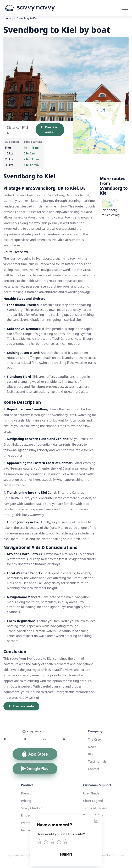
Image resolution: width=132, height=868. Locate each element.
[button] (125, 8)
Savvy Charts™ (32, 808)
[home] (30, 8)
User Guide (91, 793)
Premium (28, 793)
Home (8, 18)
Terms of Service (95, 808)
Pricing (26, 801)
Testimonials (97, 761)
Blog (91, 754)
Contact (94, 769)
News (92, 747)
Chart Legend (93, 801)
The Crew (95, 739)
